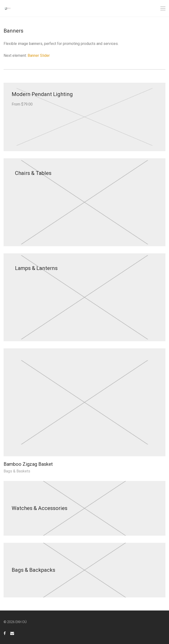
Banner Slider (39, 55)
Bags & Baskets (17, 471)
